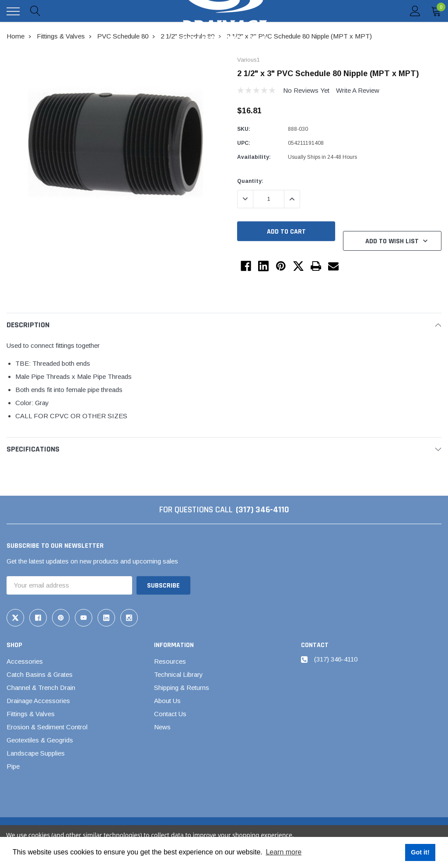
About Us (167, 701)
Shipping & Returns (182, 688)
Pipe (13, 766)
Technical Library (178, 674)
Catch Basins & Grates (40, 674)
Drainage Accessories (38, 701)
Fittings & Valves (31, 714)
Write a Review (358, 90)
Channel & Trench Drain (41, 688)
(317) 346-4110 (262, 510)
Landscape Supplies (36, 753)
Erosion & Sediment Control (47, 727)
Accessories (25, 661)
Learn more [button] (283, 852)
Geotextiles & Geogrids (40, 740)
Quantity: (250, 181)
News (162, 727)
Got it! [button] (420, 852)
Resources (170, 661)
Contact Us (170, 714)
